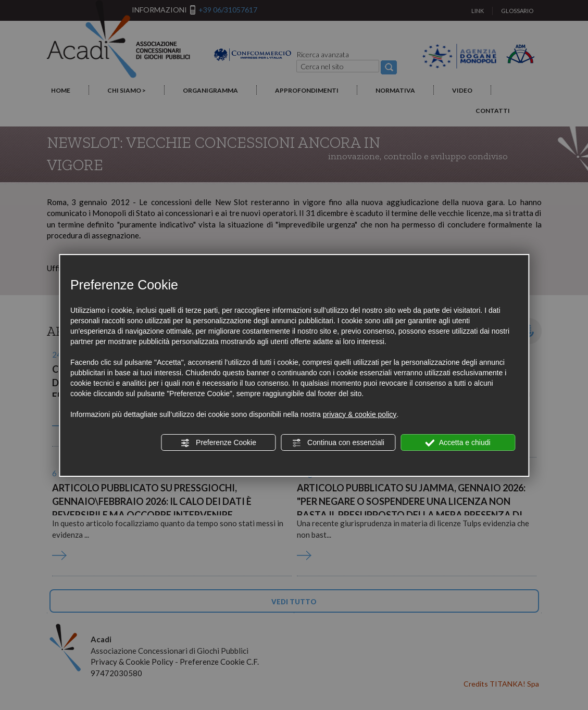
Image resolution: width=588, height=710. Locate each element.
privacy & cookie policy (360, 414)
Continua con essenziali (338, 443)
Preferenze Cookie (218, 443)
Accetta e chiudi (458, 443)
